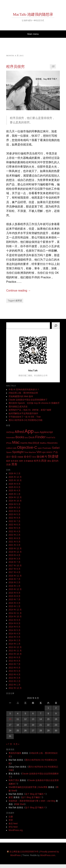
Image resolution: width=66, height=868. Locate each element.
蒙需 (11, 797)
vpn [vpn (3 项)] (44, 452)
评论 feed (13, 827)
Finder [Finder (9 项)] (40, 437)
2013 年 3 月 (15, 678)
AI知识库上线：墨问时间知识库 (23, 393)
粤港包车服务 (15, 753)
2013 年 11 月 (15, 651)
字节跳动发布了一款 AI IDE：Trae (25, 417)
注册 (11, 817)
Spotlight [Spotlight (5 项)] (18, 452)
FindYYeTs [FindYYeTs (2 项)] (51, 438)
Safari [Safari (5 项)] (56, 448)
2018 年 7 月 (15, 562)
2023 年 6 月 (15, 511)
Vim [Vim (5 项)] (39, 452)
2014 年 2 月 (15, 640)
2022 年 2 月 (15, 535)
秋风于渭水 (14, 780)
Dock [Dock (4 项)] (32, 437)
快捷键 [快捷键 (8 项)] (53, 456)
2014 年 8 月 (15, 623)
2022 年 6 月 (15, 525)
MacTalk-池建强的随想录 (33, 14)
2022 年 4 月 (15, 532)
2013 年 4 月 (15, 675)
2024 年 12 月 (15, 497)
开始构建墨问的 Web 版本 (21, 396)
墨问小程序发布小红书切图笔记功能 (26, 420)
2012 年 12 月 (15, 688)
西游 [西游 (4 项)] (44, 461)
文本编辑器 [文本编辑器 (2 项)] (28, 461)
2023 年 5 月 (15, 514)
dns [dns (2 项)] (26, 438)
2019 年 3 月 (15, 559)
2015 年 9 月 (15, 593)
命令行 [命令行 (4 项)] (28, 457)
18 (53, 66)
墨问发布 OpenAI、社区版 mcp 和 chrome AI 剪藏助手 (34, 403)
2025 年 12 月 (15, 477)
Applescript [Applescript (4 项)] (46, 432)
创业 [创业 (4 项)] (14, 457)
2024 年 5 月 (15, 504)
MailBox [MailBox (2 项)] (43, 443)
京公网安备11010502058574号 (24, 852)
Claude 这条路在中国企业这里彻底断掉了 (28, 400)
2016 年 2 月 (15, 582)
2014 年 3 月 (15, 637)
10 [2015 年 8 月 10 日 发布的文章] (10, 719)
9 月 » (17, 744)
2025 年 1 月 (15, 494)
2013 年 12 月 (15, 647)
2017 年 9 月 (15, 569)
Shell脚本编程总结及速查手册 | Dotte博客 (28, 787)
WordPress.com (48, 855)
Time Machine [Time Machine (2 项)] (30, 452)
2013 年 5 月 (15, 671)
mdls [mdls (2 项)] (15, 448)
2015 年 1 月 (15, 606)
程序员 (18, 301)
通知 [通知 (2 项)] (49, 461)
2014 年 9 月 (15, 620)
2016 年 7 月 (15, 579)
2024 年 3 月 (15, 508)
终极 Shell (20, 804)
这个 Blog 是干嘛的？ (35, 794)
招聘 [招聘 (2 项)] (21, 461)
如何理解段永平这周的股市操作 (23, 413)
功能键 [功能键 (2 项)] (20, 457)
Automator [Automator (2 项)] (10, 438)
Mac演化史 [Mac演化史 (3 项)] (34, 443)
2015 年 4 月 (15, 603)
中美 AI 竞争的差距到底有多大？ (24, 390)
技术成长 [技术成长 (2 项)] (15, 461)
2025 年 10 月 (15, 480)
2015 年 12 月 (15, 589)
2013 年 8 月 (15, 661)
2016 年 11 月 (15, 576)
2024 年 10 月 (15, 501)
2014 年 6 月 (15, 627)
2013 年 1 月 (15, 685)
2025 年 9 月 (15, 484)
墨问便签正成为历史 (18, 407)
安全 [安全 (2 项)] (34, 457)
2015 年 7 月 (15, 600)
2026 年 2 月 (15, 474)
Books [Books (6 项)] (20, 437)
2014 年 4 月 (15, 634)
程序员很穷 (15, 67)
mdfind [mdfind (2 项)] (9, 448)
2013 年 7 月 (15, 664)
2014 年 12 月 (15, 610)
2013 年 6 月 (15, 668)
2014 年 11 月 (15, 613)
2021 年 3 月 (15, 545)
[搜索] (56, 326)
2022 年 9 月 (15, 518)
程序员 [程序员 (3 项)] (37, 461)
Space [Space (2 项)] (9, 452)
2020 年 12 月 (15, 549)
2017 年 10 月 (15, 566)
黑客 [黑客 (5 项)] (14, 464)
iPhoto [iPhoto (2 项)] (9, 443)
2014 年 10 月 (15, 617)
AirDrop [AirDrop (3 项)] (10, 432)
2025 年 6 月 (15, 487)
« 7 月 (9, 744)
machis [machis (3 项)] (24, 443)
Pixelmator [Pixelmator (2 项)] (47, 448)
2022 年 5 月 (15, 528)
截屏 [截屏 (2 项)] (8, 461)
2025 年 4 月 (15, 491)
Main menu (33, 34)
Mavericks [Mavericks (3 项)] (52, 443)
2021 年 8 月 (15, 538)
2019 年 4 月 (15, 555)
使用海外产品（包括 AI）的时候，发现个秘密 (30, 410)
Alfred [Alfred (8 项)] (19, 432)
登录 (11, 820)
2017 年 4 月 (15, 572)
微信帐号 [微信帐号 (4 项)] (42, 457)
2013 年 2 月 (15, 681)
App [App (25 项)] (29, 431)
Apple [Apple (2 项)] (37, 432)
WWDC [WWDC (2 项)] (49, 452)
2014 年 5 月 (15, 630)
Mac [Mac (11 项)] (16, 442)
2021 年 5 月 (15, 542)
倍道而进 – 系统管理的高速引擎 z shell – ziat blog (32, 801)
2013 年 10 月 (15, 654)
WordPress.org (16, 830)
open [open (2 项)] (40, 448)
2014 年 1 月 (15, 644)
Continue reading (18, 291)
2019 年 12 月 (15, 552)
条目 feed (13, 824)
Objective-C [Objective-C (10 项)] (27, 447)
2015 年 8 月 (15, 596)
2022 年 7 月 (15, 521)
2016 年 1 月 (15, 586)
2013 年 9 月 (15, 658)
